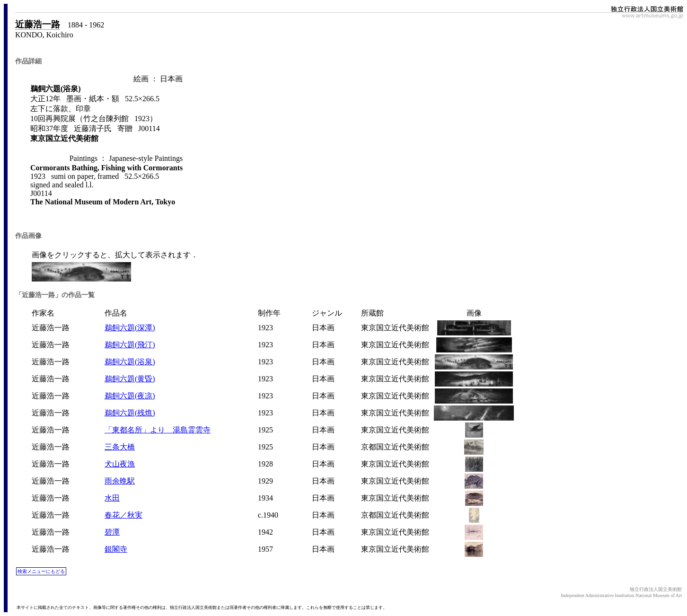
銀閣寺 (116, 549)
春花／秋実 (123, 515)
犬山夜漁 (120, 464)
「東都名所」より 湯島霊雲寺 (158, 430)
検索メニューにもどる (41, 571)
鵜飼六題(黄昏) (130, 379)
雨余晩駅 (120, 481)
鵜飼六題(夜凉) (130, 396)
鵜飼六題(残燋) (130, 413)
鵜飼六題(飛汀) (130, 345)
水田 (112, 498)
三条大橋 (120, 447)
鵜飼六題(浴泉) (130, 362)
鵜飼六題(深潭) (130, 328)
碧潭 (112, 532)
